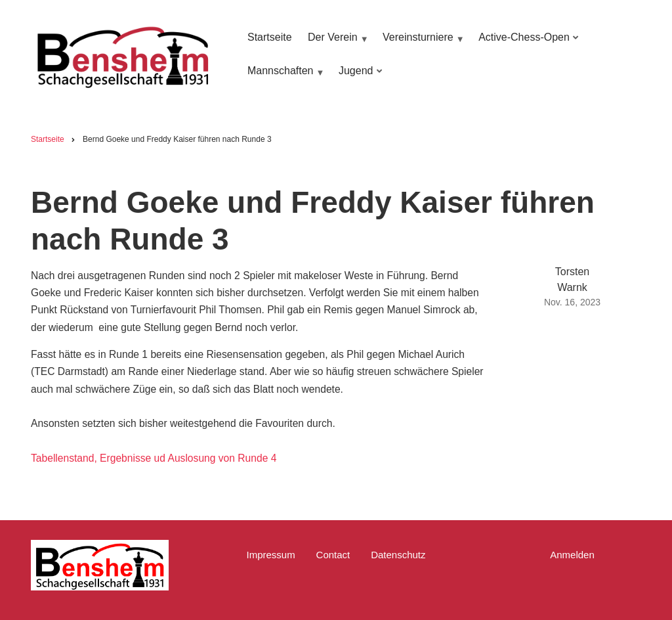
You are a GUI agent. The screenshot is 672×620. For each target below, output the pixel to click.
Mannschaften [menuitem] (284, 77)
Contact (333, 555)
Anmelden (572, 555)
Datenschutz (398, 555)
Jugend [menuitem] (358, 77)
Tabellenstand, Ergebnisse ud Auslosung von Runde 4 (154, 458)
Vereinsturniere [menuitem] (422, 44)
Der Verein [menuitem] (336, 44)
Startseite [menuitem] (270, 37)
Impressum (270, 555)
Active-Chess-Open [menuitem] (526, 44)
